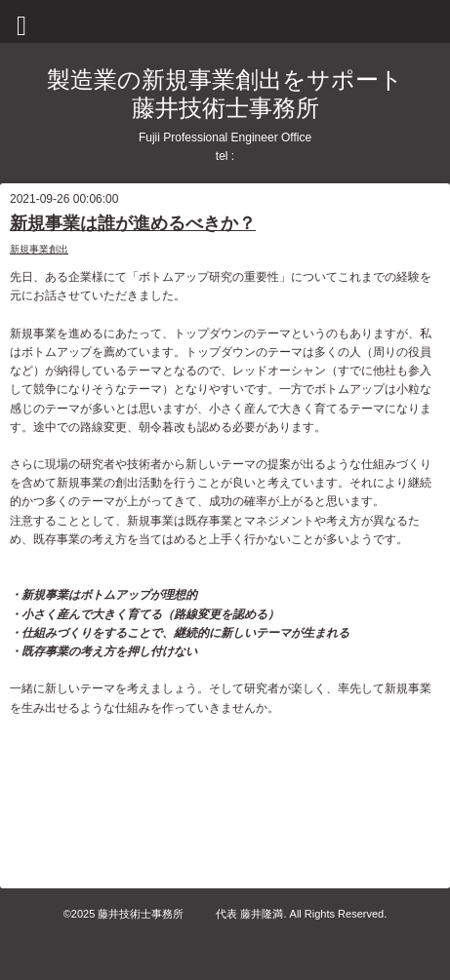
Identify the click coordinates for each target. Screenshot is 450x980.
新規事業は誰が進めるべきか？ (133, 223)
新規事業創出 (39, 249)
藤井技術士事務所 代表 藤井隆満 (190, 914)
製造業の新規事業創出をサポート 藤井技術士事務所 (225, 94)
